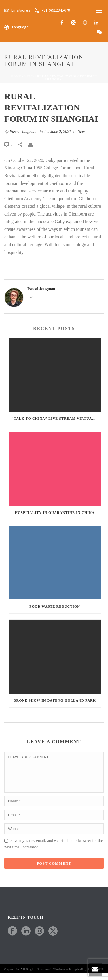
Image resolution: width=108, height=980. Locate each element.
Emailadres (21, 10)
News (29, 76)
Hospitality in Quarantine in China (55, 513)
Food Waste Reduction (55, 606)
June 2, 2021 (61, 132)
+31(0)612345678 (56, 10)
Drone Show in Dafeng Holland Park (55, 700)
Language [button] (20, 27)
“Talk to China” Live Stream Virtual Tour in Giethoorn (56, 419)
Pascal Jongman (23, 132)
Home (16, 76)
